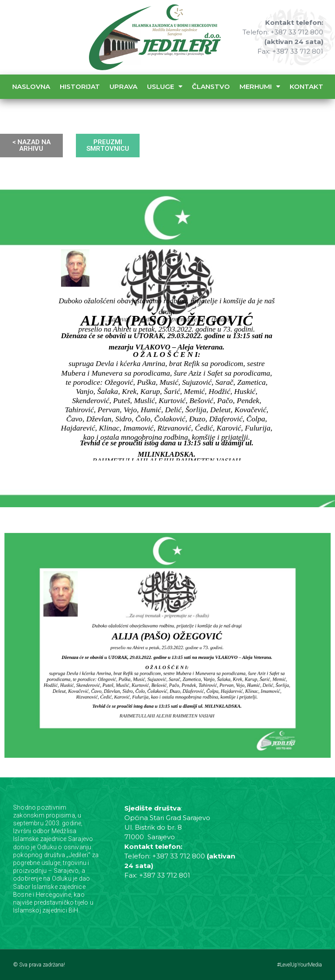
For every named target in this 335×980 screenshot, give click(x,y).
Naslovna (31, 86)
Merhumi (260, 86)
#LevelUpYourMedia (299, 965)
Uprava (123, 86)
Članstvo (211, 86)
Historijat (80, 86)
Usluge (165, 86)
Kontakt (306, 86)
